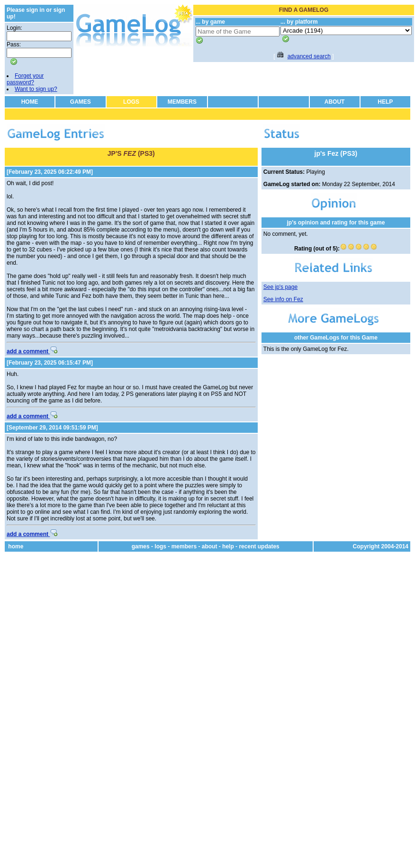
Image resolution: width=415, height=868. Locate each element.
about (210, 546)
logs (160, 546)
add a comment (32, 351)
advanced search (309, 56)
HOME (30, 102)
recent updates (259, 546)
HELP (385, 102)
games (141, 546)
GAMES (81, 102)
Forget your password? (25, 79)
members (184, 546)
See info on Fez (283, 299)
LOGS (131, 102)
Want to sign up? (36, 89)
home (16, 546)
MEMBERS (182, 102)
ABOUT (335, 102)
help (228, 546)
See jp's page (280, 287)
